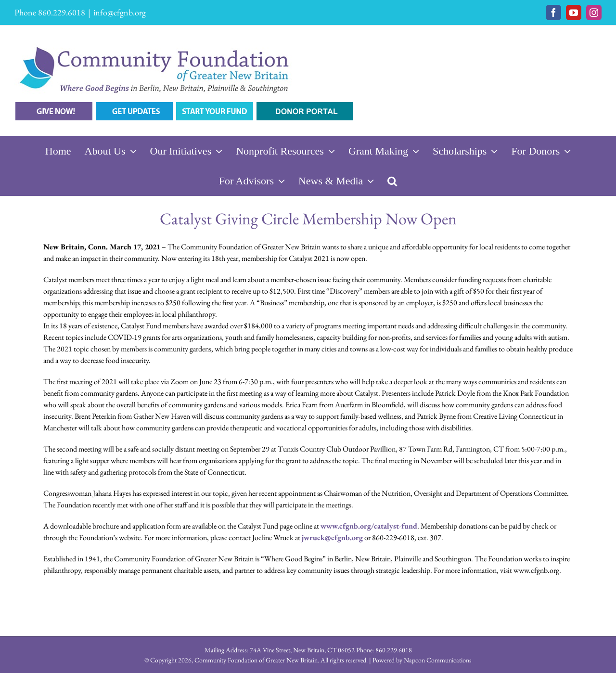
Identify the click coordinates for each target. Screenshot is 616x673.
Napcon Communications (438, 660)
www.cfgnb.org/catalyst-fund (369, 526)
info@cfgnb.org (120, 12)
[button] (392, 181)
